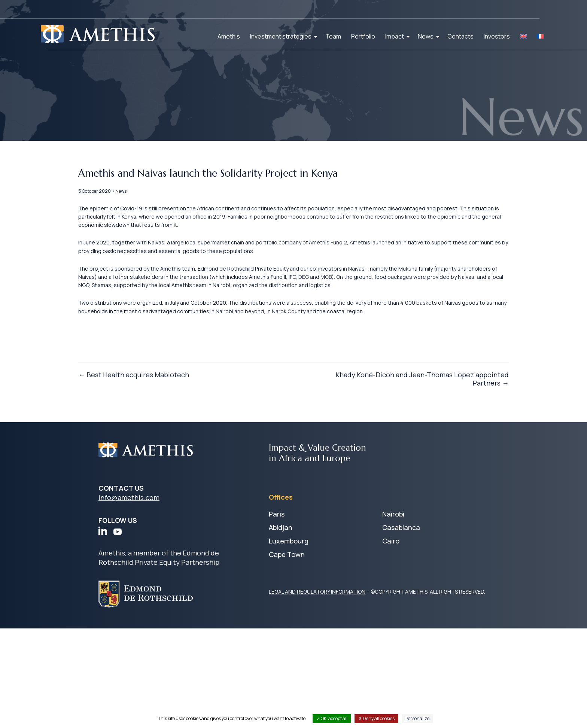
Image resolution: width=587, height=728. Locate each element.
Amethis (229, 36)
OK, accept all (332, 718)
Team (333, 36)
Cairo (391, 640)
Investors (497, 36)
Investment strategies (281, 36)
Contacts (460, 36)
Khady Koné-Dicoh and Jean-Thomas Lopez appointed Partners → (402, 502)
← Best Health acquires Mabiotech (154, 498)
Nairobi (393, 613)
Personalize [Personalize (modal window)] (417, 718)
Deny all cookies (376, 718)
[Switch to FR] (540, 36)
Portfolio (363, 36)
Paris (277, 613)
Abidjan (281, 627)
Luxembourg (289, 640)
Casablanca (401, 627)
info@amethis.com (129, 597)
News (426, 36)
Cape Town (287, 654)
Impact (395, 36)
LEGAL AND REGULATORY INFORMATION (317, 691)
